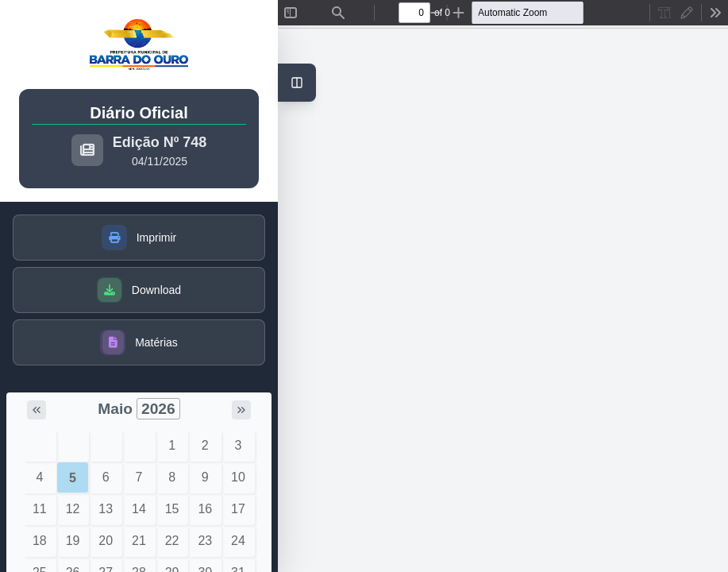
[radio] (664, 13)
